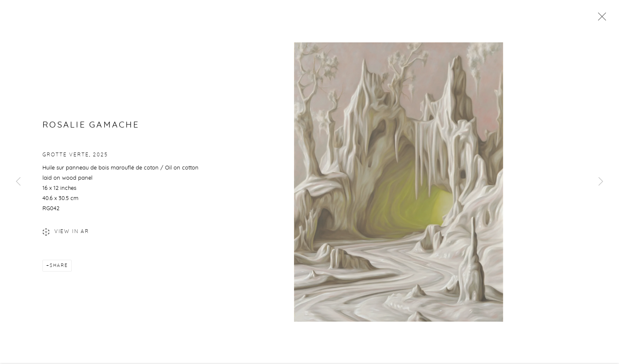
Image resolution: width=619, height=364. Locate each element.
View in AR (66, 234)
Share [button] (59, 267)
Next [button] (601, 182)
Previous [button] (18, 182)
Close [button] (600, 19)
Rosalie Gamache (91, 127)
